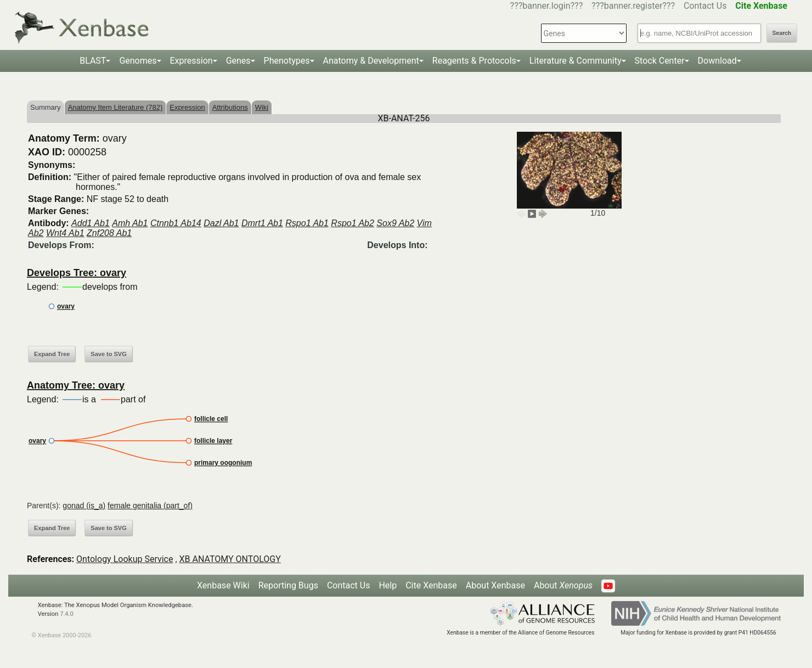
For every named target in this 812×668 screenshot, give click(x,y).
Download (717, 61)
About (563, 585)
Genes (238, 61)
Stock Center (660, 61)
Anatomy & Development (371, 61)
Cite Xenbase (431, 585)
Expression (191, 61)
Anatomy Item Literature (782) (115, 107)
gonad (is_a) (84, 506)
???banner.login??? (547, 6)
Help (388, 585)
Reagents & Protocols (474, 61)
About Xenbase (495, 585)
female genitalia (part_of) (150, 506)
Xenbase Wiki (223, 585)
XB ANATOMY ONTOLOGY (230, 559)
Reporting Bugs (288, 585)
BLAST (93, 61)
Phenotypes (287, 61)
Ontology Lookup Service (125, 559)
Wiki (262, 107)
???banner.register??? (633, 6)
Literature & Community (576, 61)
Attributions (230, 107)
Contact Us (705, 6)
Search (782, 33)
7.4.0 (67, 614)
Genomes (138, 61)
